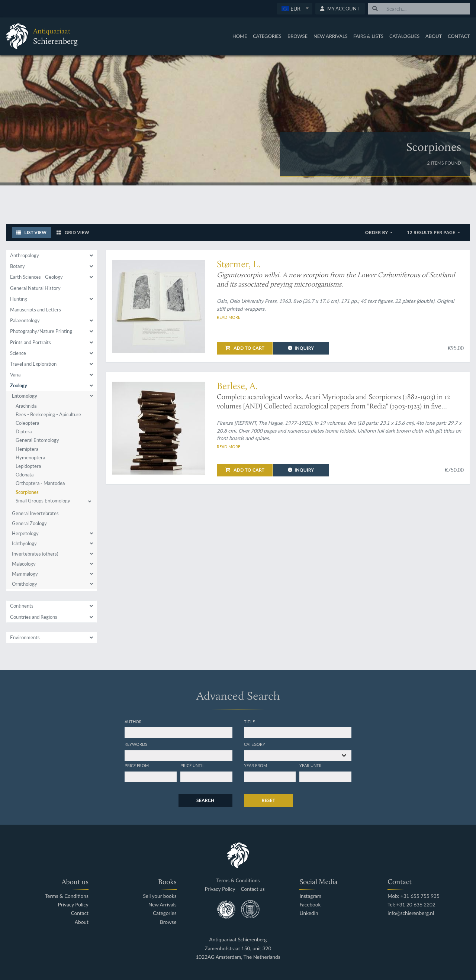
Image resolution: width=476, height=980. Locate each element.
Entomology (25, 396)
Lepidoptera (28, 466)
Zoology (19, 385)
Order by (377, 232)
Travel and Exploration (33, 364)
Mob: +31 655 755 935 (414, 896)
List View (32, 232)
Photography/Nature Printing (41, 331)
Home (240, 36)
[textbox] (294, 9)
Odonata (25, 475)
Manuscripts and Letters (36, 310)
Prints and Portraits (30, 342)
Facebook (310, 905)
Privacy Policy (73, 905)
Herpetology (25, 533)
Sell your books (160, 896)
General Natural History (35, 288)
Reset (269, 800)
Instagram (310, 896)
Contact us (253, 889)
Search (205, 800)
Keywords (136, 744)
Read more (229, 317)
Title (249, 721)
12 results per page (432, 232)
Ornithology (25, 584)
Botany (17, 266)
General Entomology (37, 440)
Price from (137, 765)
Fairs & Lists (368, 36)
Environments (25, 637)
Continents (22, 606)
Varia (15, 375)
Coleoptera (27, 423)
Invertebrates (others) (35, 554)
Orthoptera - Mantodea (40, 483)
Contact (459, 36)
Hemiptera (27, 449)
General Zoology (29, 523)
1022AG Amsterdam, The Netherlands (238, 957)
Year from (255, 765)
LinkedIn (309, 913)
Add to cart (245, 348)
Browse (297, 36)
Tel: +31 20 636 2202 (411, 905)
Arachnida (26, 406)
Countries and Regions (34, 617)
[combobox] (295, 9)
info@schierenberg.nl (411, 913)
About (434, 36)
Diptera (24, 431)
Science (18, 353)
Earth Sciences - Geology (36, 277)
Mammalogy (25, 574)
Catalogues (404, 36)
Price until (192, 765)
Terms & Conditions (67, 896)
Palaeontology (25, 320)
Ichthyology (24, 543)
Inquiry (301, 348)
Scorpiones (27, 492)
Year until (311, 765)
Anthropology (25, 255)
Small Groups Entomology (43, 501)
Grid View (73, 232)
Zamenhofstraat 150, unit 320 (238, 949)
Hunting (19, 299)
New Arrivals (331, 36)
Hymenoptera (30, 457)
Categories (267, 36)
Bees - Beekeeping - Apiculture (48, 414)
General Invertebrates (35, 513)
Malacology (24, 564)
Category (255, 744)
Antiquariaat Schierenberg (238, 940)
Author (133, 721)
